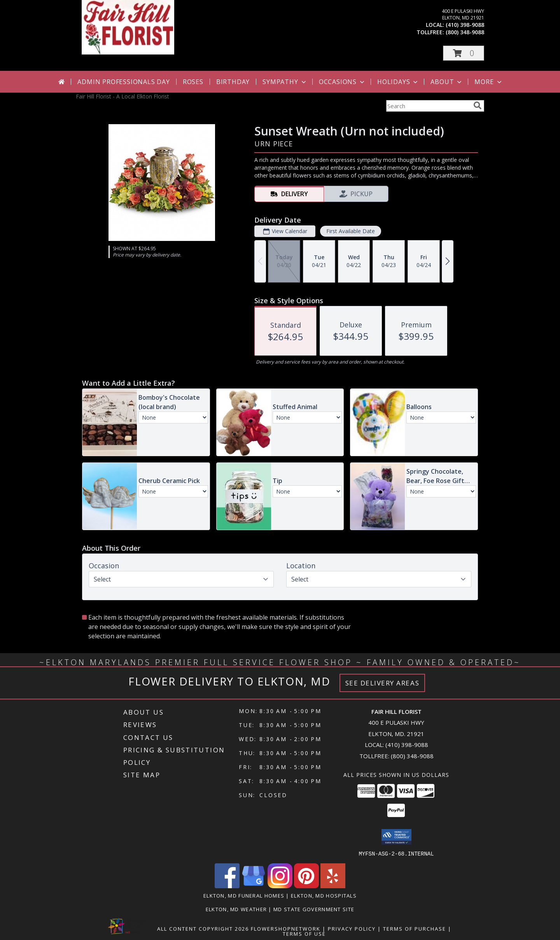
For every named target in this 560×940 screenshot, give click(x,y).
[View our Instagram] (280, 886)
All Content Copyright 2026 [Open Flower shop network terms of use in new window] (203, 928)
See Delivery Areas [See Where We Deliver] (382, 683)
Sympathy (285, 82)
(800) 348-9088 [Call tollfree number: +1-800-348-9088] (465, 32)
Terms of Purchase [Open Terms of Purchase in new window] (415, 928)
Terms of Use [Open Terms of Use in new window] (304, 933)
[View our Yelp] (333, 886)
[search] (478, 105)
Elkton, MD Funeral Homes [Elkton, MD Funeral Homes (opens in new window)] (244, 895)
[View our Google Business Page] (254, 886)
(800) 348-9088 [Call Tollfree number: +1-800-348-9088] (412, 756)
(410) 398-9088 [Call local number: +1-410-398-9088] (465, 25)
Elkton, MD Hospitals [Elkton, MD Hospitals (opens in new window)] (324, 895)
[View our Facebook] (227, 886)
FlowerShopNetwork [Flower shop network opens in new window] (286, 928)
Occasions (342, 82)
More (489, 82)
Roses (193, 82)
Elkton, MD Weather (236, 909)
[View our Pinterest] (306, 886)
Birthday (233, 82)
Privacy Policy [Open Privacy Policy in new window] (352, 928)
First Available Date (351, 231)
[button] (464, 53)
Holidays (398, 82)
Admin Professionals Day (123, 82)
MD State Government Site (314, 909)
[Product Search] (428, 106)
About (447, 82)
